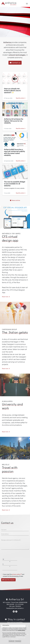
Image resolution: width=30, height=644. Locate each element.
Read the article (21, 98)
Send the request (8, 580)
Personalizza (18, 641)
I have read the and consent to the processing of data (14, 575)
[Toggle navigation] (27, 3)
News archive (15, 200)
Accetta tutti (12, 641)
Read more (6, 297)
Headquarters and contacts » (15, 608)
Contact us (15, 63)
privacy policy (17, 574)
